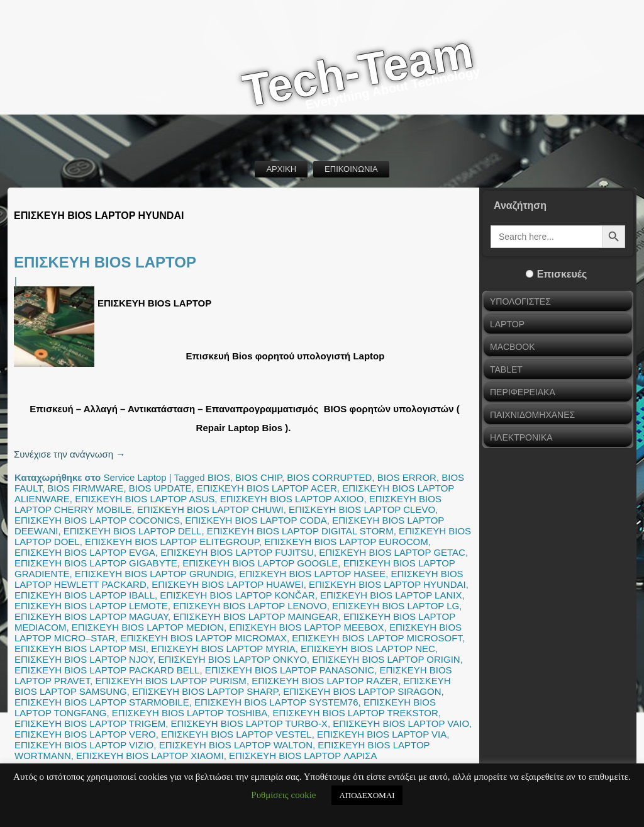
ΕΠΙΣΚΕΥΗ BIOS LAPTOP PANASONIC (290, 670)
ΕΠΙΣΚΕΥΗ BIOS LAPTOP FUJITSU (237, 552)
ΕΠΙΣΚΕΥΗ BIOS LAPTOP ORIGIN (386, 659)
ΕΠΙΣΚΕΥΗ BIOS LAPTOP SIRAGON (362, 691)
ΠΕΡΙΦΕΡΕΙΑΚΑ (523, 392)
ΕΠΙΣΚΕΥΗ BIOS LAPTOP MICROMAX (203, 638)
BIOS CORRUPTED (329, 477)
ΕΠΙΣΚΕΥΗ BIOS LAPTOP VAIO (401, 723)
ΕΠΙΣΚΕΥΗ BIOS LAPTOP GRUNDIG (154, 574)
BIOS (219, 477)
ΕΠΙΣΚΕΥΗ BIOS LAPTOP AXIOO (292, 499)
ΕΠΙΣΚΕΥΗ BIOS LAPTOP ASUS (145, 499)
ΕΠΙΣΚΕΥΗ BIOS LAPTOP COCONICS (97, 520)
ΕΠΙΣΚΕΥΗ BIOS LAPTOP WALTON (236, 745)
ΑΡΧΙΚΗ (281, 169)
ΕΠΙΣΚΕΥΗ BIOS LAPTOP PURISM (170, 681)
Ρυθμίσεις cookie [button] (283, 795)
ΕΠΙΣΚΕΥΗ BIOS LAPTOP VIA (382, 734)
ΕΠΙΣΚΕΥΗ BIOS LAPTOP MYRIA (223, 649)
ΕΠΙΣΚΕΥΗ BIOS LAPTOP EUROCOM (346, 542)
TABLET (506, 369)
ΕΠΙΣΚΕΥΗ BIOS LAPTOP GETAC (392, 552)
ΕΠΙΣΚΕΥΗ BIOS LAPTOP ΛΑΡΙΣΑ (303, 756)
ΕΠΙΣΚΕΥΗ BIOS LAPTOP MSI (80, 649)
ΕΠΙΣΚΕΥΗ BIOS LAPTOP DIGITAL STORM (300, 531)
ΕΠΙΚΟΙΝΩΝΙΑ (351, 169)
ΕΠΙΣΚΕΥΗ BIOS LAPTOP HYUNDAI (387, 584)
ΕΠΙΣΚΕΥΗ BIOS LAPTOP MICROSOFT (377, 638)
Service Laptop (135, 477)
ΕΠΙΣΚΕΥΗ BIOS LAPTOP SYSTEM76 (276, 702)
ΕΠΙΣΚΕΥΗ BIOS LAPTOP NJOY (84, 659)
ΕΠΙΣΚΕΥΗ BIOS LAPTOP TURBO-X (249, 723)
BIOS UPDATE (160, 488)
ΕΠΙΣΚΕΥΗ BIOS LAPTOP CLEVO (362, 509)
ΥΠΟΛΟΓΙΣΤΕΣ (520, 301)
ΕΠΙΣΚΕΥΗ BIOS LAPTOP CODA (256, 520)
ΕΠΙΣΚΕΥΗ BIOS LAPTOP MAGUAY (91, 616)
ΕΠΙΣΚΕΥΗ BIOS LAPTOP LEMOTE (91, 606)
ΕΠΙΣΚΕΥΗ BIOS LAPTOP (105, 262)
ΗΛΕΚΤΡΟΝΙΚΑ (521, 437)
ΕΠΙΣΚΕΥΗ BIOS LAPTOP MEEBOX (306, 627)
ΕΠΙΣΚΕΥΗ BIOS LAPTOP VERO (85, 734)
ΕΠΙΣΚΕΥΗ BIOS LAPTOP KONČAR (237, 595)
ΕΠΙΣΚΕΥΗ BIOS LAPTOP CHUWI (210, 509)
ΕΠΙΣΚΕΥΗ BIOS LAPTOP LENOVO (250, 606)
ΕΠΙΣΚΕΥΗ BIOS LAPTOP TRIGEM (90, 723)
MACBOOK (513, 347)
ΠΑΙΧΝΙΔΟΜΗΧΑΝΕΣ (532, 415)
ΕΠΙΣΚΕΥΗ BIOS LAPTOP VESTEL (236, 734)
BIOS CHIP (258, 477)
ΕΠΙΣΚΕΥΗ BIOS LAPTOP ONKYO (233, 659)
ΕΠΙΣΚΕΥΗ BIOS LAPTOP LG (396, 606)
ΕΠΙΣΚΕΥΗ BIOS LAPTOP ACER (267, 488)
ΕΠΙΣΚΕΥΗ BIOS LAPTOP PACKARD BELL (107, 670)
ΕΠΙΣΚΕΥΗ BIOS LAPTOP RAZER (325, 681)
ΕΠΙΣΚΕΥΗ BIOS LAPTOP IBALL (85, 595)
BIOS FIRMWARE (85, 488)
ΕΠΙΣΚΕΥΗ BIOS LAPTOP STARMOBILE (102, 702)
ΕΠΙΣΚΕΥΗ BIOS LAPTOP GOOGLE (260, 563)
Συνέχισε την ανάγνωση (69, 454)
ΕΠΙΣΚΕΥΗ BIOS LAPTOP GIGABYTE (96, 563)
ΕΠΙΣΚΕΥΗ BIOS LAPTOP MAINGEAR (255, 616)
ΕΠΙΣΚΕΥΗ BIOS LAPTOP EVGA (85, 552)
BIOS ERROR (407, 477)
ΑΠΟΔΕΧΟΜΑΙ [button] (367, 795)
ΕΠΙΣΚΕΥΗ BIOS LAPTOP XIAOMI (150, 756)
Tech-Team (358, 71)
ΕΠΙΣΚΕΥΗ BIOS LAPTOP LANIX (391, 595)
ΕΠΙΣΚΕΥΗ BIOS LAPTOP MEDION (148, 627)
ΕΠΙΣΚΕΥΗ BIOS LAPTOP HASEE (312, 574)
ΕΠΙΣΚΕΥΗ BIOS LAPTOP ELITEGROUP (172, 542)
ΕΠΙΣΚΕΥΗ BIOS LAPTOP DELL (133, 531)
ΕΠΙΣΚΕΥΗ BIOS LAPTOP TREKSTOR (356, 713)
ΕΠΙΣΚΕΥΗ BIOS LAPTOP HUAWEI (228, 584)
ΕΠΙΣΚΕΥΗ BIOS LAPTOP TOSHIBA (190, 713)
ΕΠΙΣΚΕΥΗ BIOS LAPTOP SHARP (205, 691)
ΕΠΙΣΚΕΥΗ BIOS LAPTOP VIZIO (84, 745)
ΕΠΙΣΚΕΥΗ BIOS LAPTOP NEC (368, 649)
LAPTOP (507, 324)
